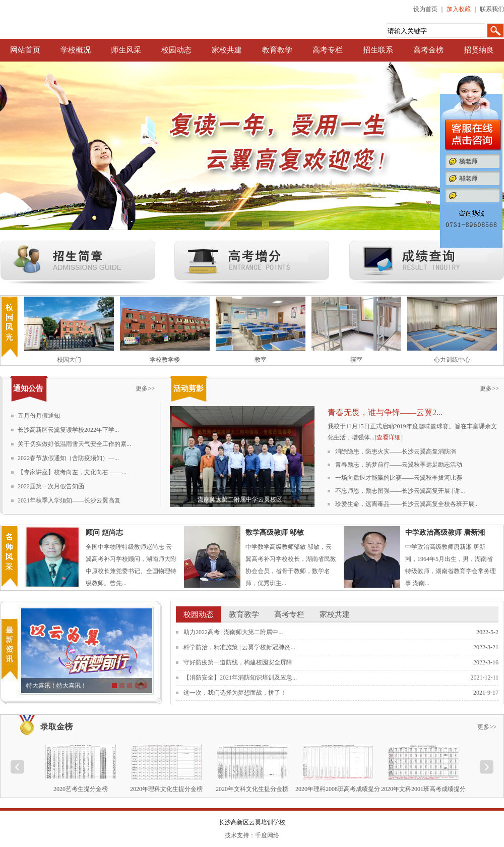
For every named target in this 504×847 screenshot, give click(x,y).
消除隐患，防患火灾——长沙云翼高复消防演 (396, 451)
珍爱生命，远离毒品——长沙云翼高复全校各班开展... (407, 504)
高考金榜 (428, 50)
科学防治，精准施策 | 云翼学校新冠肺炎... (239, 647)
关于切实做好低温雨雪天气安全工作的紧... (74, 444)
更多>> (145, 388)
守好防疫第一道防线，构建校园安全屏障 (238, 662)
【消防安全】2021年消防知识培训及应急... (240, 677)
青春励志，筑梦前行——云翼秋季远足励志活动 (399, 465)
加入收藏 (459, 9)
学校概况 (76, 50)
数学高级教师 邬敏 (275, 532)
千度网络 (267, 835)
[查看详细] (389, 437)
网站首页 (25, 50)
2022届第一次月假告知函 (51, 486)
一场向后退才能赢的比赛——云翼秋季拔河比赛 (399, 478)
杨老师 (468, 161)
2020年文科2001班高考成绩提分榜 (423, 789)
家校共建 (227, 50)
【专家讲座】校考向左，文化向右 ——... (72, 472)
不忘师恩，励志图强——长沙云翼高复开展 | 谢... (400, 491)
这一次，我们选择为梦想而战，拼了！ (235, 693)
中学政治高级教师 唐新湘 (445, 532)
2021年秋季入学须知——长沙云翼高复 (69, 500)
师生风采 (126, 50)
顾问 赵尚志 (104, 532)
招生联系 (378, 50)
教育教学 (277, 50)
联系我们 (492, 9)
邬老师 (468, 179)
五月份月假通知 (39, 416)
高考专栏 (328, 50)
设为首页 (425, 9)
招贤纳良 (479, 50)
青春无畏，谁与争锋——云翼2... (385, 412)
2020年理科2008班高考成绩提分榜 (338, 789)
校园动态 (176, 50)
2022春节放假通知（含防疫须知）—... (68, 458)
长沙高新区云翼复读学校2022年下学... (68, 430)
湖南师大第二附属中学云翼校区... (242, 499)
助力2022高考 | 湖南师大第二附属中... (233, 632)
